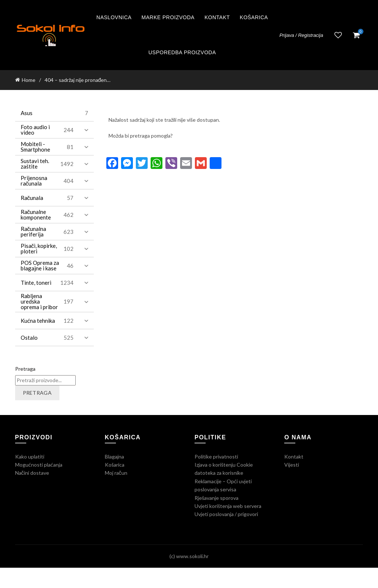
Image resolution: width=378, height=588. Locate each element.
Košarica (254, 17)
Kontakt (217, 17)
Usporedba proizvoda (182, 52)
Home (29, 80)
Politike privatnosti (216, 456)
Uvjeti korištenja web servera (228, 506)
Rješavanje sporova (217, 498)
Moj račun (116, 473)
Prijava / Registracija (301, 35)
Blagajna (114, 456)
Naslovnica (114, 17)
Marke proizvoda (168, 17)
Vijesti (292, 465)
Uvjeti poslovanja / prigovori (226, 514)
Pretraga (25, 369)
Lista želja (338, 35)
